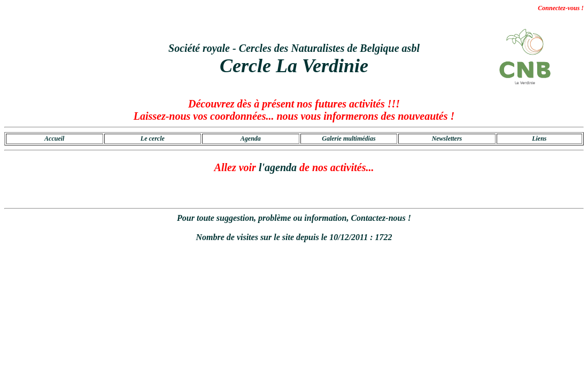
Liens (539, 138)
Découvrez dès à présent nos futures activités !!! (294, 104)
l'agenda (278, 167)
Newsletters (447, 138)
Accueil (54, 138)
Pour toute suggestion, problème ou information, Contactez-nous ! (294, 218)
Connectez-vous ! (561, 8)
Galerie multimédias (349, 138)
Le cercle (153, 138)
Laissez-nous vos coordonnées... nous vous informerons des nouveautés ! (294, 116)
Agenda (251, 138)
